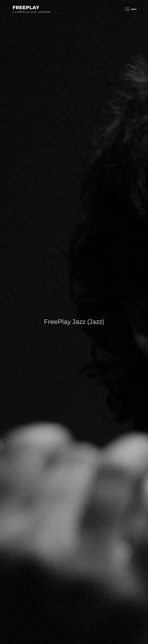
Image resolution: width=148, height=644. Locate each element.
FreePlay (26, 7)
